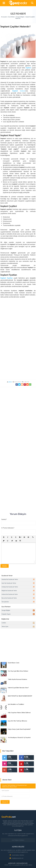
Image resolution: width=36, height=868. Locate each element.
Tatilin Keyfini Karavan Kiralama (17, 679)
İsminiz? (4, 519)
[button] (4, 537)
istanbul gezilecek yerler (22, 863)
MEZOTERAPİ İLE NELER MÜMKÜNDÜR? (20, 696)
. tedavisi (18, 91)
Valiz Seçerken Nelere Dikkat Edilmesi (19, 713)
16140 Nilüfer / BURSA (18, 855)
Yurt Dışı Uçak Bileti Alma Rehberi (18, 671)
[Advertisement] (18, 320)
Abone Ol (5, 802)
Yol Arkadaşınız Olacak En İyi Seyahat (19, 737)
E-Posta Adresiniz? (8, 528)
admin (10, 382)
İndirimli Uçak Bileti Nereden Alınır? (18, 688)
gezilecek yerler (12, 863)
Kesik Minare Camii (14, 663)
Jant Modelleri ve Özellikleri (16, 704)
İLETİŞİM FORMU (18, 840)
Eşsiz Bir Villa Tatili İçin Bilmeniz (17, 721)
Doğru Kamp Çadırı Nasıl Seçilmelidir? (19, 729)
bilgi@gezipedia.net (18, 858)
